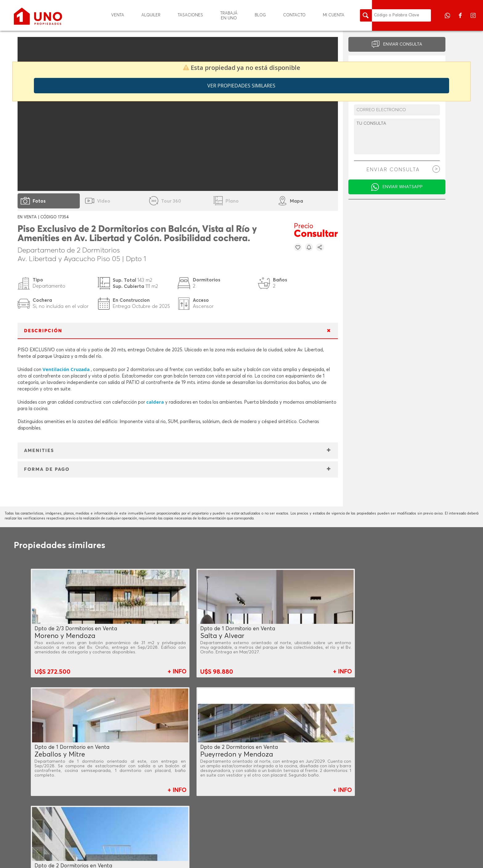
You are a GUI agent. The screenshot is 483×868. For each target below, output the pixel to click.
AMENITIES (39, 451)
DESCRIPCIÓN (43, 331)
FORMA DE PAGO (47, 469)
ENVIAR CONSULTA (403, 44)
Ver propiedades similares (241, 86)
